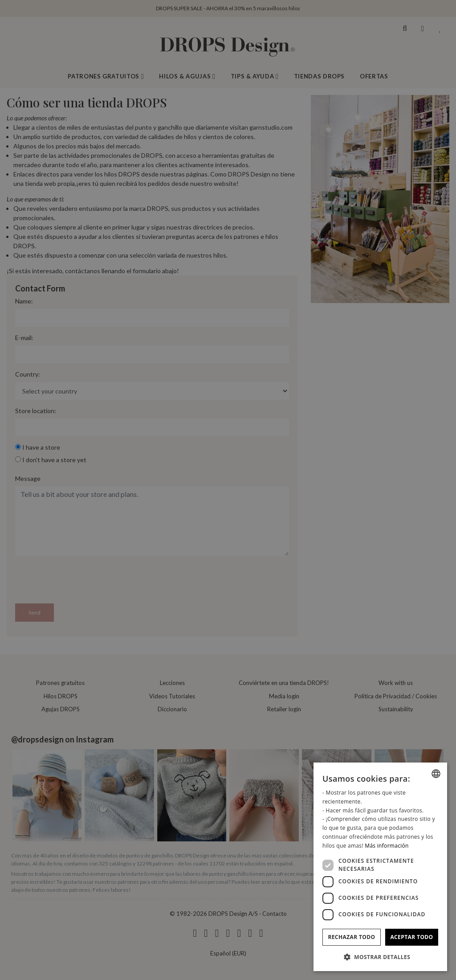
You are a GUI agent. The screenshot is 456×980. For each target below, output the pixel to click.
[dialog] (380, 867)
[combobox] (436, 774)
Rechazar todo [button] (351, 937)
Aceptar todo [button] (411, 937)
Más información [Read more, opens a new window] (387, 846)
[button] (380, 957)
